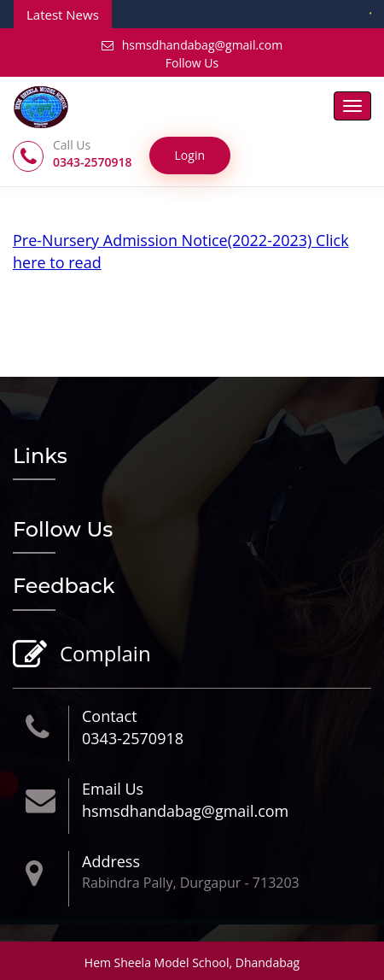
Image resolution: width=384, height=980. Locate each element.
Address (111, 861)
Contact (110, 716)
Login (190, 155)
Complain (103, 655)
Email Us (113, 789)
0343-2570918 (133, 738)
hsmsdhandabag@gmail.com (192, 45)
